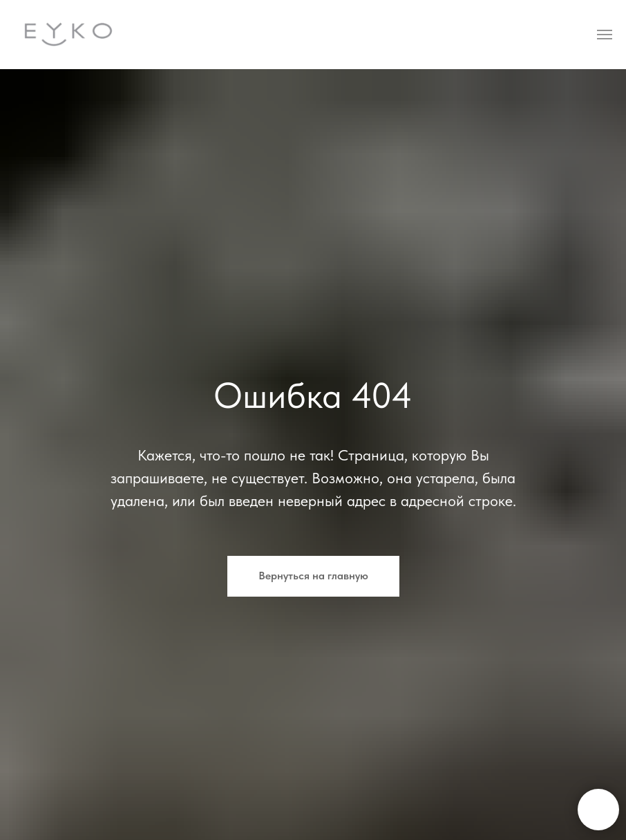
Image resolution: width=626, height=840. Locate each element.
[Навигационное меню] (605, 35)
